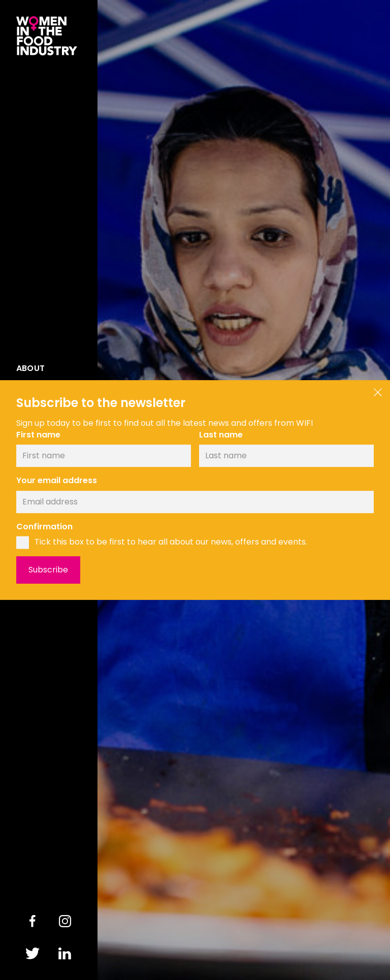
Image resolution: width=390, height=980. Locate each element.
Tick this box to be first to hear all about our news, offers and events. (171, 542)
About (30, 368)
